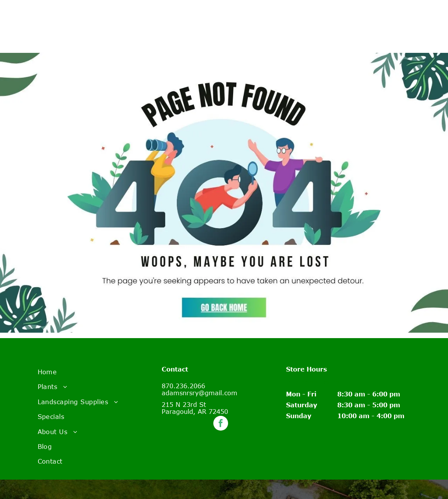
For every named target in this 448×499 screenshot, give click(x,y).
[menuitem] (100, 372)
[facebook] (221, 424)
